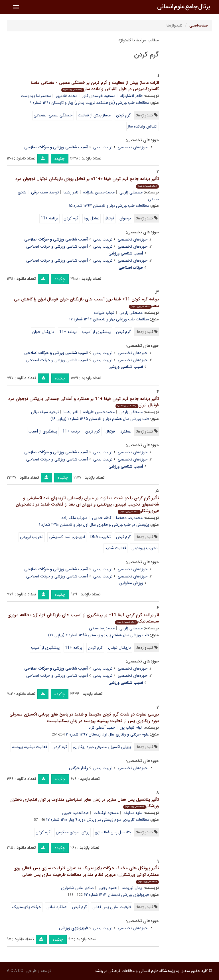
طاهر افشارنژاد (131, 96)
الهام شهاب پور (131, 728)
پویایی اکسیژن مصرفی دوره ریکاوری (102, 747)
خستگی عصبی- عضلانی (53, 115)
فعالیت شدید (115, 548)
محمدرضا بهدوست (36, 96)
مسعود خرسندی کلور (99, 96)
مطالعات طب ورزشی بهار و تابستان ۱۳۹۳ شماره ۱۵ (109, 206)
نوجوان (125, 218)
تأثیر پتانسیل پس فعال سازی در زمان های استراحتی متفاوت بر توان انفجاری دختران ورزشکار (84, 803)
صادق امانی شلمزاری (77, 888)
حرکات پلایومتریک (27, 907)
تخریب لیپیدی (32, 537)
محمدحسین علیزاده (99, 192)
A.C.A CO (15, 971)
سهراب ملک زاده (74, 518)
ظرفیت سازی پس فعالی (112, 907)
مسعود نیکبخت (106, 813)
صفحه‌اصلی (199, 25)
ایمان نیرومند (132, 888)
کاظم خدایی (102, 518)
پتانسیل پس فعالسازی (113, 832)
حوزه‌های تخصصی (133, 147)
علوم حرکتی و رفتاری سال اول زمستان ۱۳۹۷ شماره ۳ (107, 734)
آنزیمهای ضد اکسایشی (67, 537)
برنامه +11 (49, 218)
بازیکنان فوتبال (119, 648)
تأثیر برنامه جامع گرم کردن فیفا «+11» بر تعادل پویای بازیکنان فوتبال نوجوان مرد (87, 182)
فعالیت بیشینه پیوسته (30, 747)
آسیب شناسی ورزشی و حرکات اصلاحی (57, 246)
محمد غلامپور (67, 96)
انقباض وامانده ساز (143, 126)
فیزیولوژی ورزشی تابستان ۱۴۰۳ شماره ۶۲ (116, 895)
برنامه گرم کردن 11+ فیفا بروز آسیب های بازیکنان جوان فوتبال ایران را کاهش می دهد (86, 303)
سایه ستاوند (133, 813)
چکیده (60, 159)
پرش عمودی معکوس (73, 832)
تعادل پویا (92, 218)
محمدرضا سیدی (102, 628)
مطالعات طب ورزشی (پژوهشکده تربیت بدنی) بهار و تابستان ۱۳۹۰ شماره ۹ (89, 103)
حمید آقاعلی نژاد (102, 728)
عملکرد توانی (57, 907)
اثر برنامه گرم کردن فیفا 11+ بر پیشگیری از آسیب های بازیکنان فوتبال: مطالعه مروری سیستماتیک (83, 618)
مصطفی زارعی (131, 192)
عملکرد (126, 431)
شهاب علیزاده (104, 313)
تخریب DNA (101, 537)
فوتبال (109, 218)
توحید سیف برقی (45, 192)
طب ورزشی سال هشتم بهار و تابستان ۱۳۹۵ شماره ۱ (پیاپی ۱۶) (100, 419)
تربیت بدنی (103, 147)
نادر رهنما (71, 192)
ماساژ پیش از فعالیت (94, 115)
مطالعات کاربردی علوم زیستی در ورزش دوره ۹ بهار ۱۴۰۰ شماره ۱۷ (98, 820)
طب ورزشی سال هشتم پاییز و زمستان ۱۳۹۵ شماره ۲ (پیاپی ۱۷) (99, 635)
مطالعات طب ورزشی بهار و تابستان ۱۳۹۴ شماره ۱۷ (109, 319)
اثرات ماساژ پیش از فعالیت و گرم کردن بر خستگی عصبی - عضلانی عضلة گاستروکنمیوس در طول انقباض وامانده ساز (95, 86)
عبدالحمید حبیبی (75, 813)
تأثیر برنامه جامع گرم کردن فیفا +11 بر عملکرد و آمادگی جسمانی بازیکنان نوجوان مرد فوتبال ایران (84, 402)
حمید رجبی (108, 888)
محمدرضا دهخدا (129, 518)
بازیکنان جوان (43, 332)
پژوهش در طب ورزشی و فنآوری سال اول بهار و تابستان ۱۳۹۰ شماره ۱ (94, 525)
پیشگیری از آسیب (96, 332)
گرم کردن (123, 115)
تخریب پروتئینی (144, 548)
